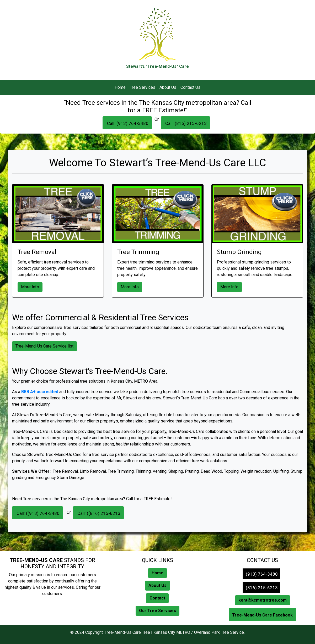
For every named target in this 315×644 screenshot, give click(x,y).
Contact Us (190, 87)
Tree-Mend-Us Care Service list (44, 346)
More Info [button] (30, 287)
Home (120, 87)
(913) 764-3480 (261, 574)
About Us (168, 87)
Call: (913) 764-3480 (127, 123)
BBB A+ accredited (40, 392)
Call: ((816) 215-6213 (98, 513)
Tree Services (143, 87)
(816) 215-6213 (261, 588)
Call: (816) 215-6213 (185, 123)
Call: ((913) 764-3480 (38, 513)
